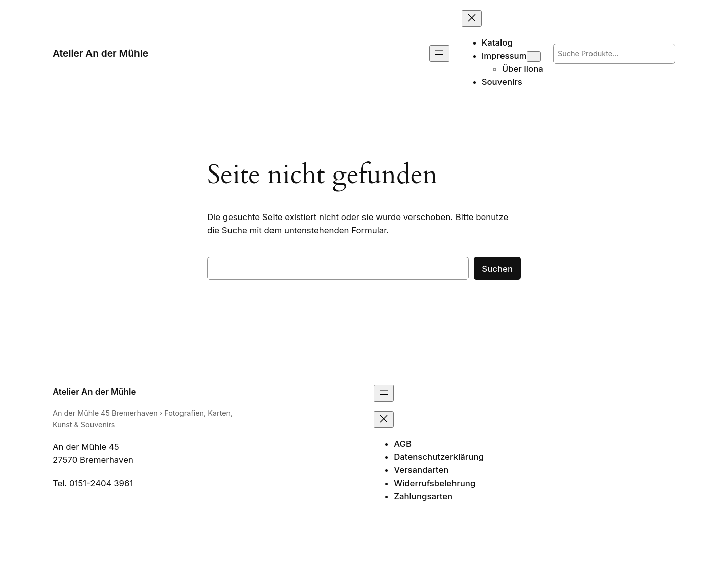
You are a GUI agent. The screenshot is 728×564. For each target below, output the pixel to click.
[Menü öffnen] (439, 53)
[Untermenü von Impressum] (534, 56)
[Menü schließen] (472, 18)
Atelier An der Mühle (100, 53)
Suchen (497, 269)
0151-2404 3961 (101, 483)
